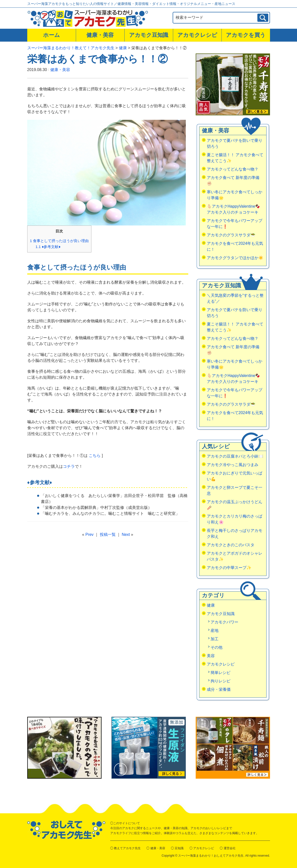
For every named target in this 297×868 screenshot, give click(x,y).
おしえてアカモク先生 (66, 830)
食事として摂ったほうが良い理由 (59, 241)
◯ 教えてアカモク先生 (125, 848)
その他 (216, 647)
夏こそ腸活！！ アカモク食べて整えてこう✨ (235, 158)
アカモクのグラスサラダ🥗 (231, 235)
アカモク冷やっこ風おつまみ (233, 465)
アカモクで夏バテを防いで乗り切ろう (235, 143)
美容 (211, 656)
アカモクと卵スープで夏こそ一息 (235, 490)
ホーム (52, 35)
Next (126, 534)
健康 (211, 605)
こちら (95, 456)
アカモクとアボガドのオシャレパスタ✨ (235, 556)
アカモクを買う (246, 35)
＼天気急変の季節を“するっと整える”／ (235, 298)
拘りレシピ (220, 681)
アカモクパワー (224, 622)
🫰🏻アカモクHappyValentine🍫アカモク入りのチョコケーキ (234, 209)
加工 (215, 639)
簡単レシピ (220, 673)
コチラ (69, 466)
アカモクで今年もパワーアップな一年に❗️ (235, 224)
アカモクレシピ (197, 35)
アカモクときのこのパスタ (231, 545)
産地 (215, 631)
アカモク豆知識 (149, 35)
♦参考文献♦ (48, 247)
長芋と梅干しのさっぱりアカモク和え (235, 533)
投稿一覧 (108, 534)
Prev (90, 534)
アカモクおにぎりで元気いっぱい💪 (235, 476)
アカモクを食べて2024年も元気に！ (235, 246)
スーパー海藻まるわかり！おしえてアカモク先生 (211, 856)
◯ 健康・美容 (156, 848)
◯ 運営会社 (228, 848)
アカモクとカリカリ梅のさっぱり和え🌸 (235, 519)
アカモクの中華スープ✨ (229, 568)
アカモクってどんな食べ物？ (233, 169)
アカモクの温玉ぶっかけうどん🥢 (235, 505)
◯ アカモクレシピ (202, 848)
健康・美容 (100, 35)
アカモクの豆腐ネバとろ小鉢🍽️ (235, 456)
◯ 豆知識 (177, 848)
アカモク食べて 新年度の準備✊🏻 (233, 181)
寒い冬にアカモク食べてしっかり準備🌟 (235, 195)
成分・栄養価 (219, 689)
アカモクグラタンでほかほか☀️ (235, 258)
